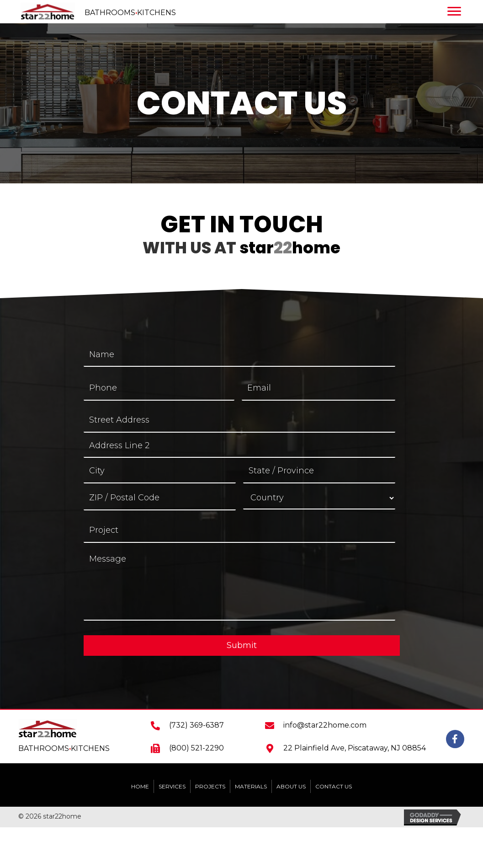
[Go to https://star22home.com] (121, 12)
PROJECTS (210, 786)
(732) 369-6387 (196, 725)
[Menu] (456, 11)
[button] (455, 739)
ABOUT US (291, 786)
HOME (140, 786)
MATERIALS (251, 786)
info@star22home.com (325, 725)
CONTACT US (334, 786)
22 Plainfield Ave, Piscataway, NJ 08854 (355, 748)
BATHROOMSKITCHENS (64, 748)
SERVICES (172, 786)
